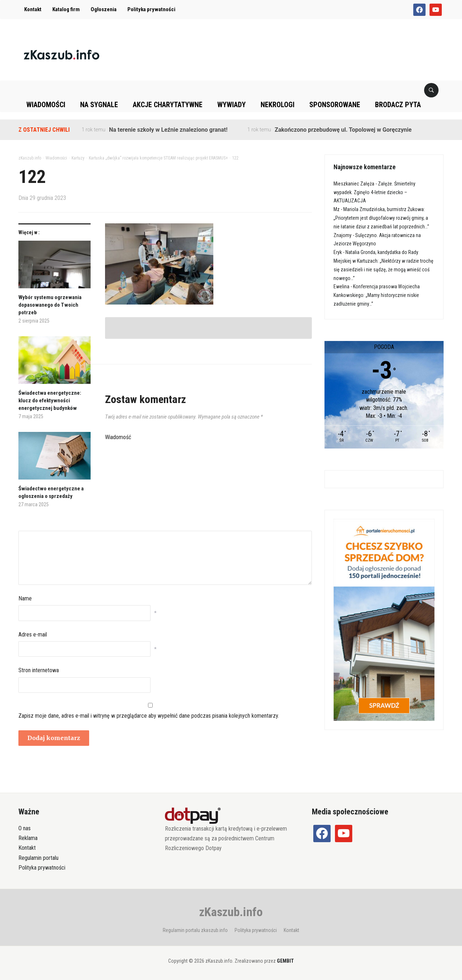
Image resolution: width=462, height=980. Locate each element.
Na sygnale (99, 105)
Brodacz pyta (398, 105)
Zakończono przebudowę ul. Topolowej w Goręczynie (343, 130)
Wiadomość (118, 437)
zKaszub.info (231, 912)
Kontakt (33, 9)
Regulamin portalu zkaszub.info (195, 930)
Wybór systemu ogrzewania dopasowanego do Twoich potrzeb (50, 305)
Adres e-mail (33, 635)
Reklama (28, 838)
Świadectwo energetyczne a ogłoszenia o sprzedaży (51, 492)
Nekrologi (278, 105)
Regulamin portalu (38, 858)
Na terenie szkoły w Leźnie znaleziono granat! (168, 130)
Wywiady (232, 105)
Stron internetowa (39, 670)
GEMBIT (285, 961)
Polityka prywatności (151, 9)
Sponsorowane (335, 105)
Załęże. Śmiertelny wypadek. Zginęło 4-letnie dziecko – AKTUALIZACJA (374, 192)
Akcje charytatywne (168, 105)
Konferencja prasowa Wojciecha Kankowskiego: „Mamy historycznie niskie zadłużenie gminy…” (377, 295)
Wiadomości (46, 105)
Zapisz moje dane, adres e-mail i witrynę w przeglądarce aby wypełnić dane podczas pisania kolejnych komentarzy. (149, 716)
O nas (25, 828)
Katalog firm (66, 9)
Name (25, 598)
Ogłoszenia (104, 9)
